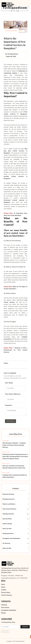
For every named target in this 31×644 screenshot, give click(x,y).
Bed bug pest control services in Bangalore (15, 151)
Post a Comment (10, 421)
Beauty (3, 613)
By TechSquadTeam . (12, 54)
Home (3, 584)
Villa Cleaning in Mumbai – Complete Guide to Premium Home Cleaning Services (14, 445)
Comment (8, 405)
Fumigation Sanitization (9, 610)
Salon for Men (7, 548)
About (3, 587)
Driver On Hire (7, 529)
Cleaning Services (8, 514)
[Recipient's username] (11, 627)
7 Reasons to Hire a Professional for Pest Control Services (15, 350)
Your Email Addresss (13, 394)
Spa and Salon (7, 519)
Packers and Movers (9, 504)
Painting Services (8, 534)
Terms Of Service (7, 595)
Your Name (9, 383)
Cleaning (4, 605)
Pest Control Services (9, 509)
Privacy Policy (6, 592)
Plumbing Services (8, 499)
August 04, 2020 (11, 56)
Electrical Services (8, 494)
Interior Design (7, 524)
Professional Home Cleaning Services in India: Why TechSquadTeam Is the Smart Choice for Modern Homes (15, 457)
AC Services (6, 543)
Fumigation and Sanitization (11, 538)
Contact (4, 590)
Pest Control (5, 608)
